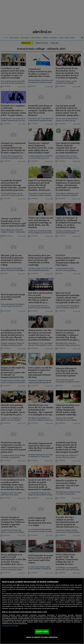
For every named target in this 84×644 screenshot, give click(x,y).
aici (53, 602)
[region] (42, 611)
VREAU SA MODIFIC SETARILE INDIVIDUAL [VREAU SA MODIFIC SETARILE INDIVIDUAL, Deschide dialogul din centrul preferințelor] (42, 637)
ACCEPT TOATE (42, 632)
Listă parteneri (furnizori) (10, 626)
